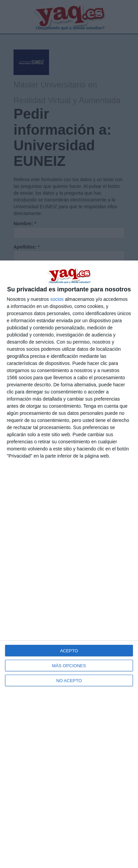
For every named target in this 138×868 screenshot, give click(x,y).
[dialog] (69, 564)
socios (57, 299)
